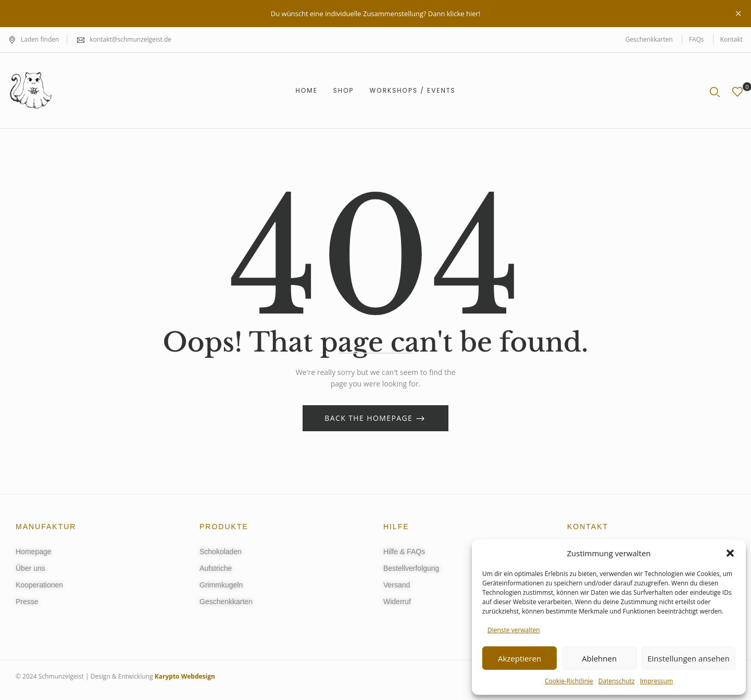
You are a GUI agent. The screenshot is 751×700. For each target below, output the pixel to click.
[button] (730, 553)
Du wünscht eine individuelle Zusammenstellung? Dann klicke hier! (375, 14)
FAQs (697, 39)
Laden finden (34, 39)
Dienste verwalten (514, 630)
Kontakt (731, 39)
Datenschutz (617, 681)
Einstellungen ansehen (689, 658)
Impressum (656, 681)
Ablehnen (599, 658)
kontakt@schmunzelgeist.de (130, 39)
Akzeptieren (520, 658)
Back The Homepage (370, 418)
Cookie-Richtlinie (569, 681)
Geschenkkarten (649, 39)
